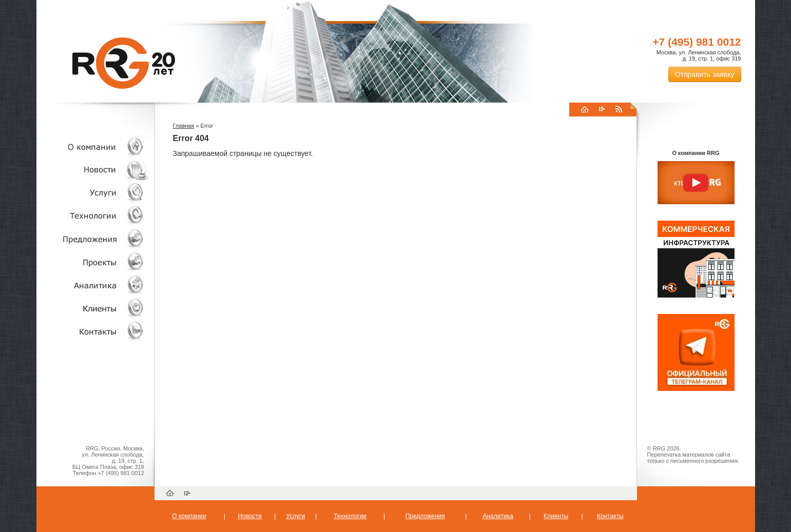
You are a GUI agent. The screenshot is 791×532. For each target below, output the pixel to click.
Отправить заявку (705, 74)
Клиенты (93, 308)
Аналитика (93, 285)
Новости (95, 170)
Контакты (93, 331)
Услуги (93, 193)
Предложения (425, 516)
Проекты (93, 262)
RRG (124, 63)
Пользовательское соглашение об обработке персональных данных (692, 470)
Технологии (93, 216)
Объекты (93, 239)
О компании (93, 146)
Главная (184, 126)
